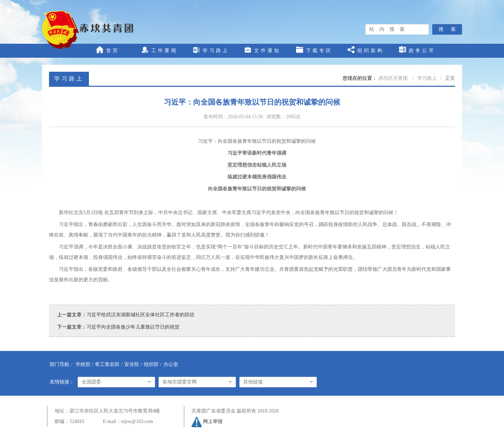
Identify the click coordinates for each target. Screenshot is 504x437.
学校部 (83, 364)
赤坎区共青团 (394, 78)
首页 (108, 50)
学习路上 (211, 50)
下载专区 (314, 50)
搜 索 (447, 29)
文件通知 (262, 50)
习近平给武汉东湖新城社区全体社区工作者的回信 (140, 315)
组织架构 (366, 50)
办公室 (171, 364)
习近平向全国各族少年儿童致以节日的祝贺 (133, 327)
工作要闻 (160, 50)
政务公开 (417, 50)
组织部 (151, 364)
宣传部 (132, 364)
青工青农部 (107, 364)
